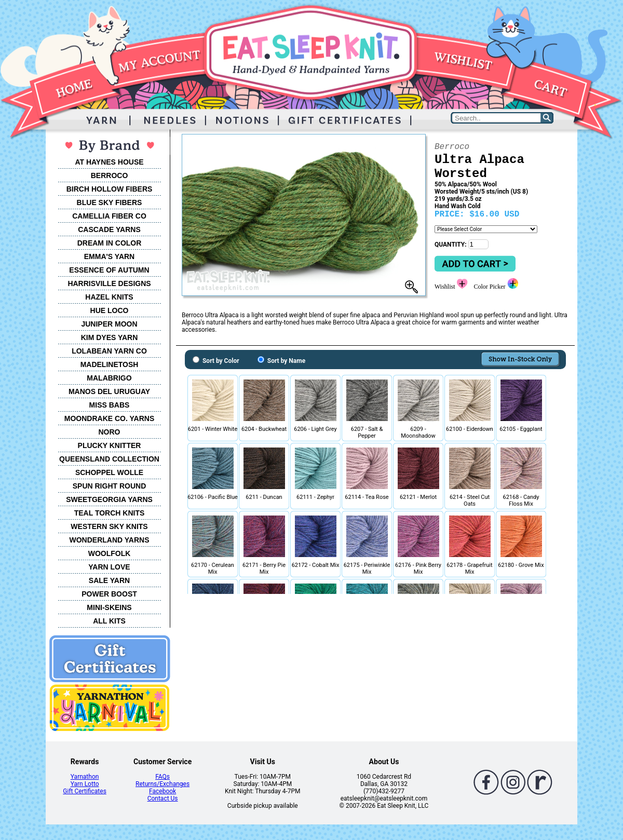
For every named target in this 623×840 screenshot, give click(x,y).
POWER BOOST (109, 594)
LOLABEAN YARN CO (109, 351)
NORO (110, 432)
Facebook (162, 791)
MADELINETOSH (110, 364)
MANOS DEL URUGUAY (109, 391)
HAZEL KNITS (109, 297)
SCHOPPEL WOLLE (109, 472)
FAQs (162, 777)
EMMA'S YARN (109, 256)
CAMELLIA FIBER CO (109, 216)
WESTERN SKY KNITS (109, 526)
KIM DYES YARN (110, 337)
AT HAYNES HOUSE (109, 162)
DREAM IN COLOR (110, 243)
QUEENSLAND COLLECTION (109, 459)
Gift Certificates (84, 791)
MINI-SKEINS (109, 607)
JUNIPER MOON (109, 324)
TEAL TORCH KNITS (110, 513)
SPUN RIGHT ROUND (110, 486)
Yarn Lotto (85, 784)
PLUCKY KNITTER (110, 445)
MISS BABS (110, 405)
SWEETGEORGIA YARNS (109, 499)
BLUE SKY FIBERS (110, 202)
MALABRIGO (109, 378)
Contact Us (163, 798)
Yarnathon (85, 777)
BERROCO (110, 175)
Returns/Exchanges (162, 784)
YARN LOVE (109, 567)
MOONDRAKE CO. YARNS (109, 418)
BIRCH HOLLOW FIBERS (110, 189)
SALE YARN (109, 580)
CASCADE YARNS (109, 229)
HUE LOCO (110, 310)
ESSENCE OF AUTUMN (109, 270)
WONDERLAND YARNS (109, 540)
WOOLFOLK (110, 553)
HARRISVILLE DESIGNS (109, 283)
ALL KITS (109, 621)
